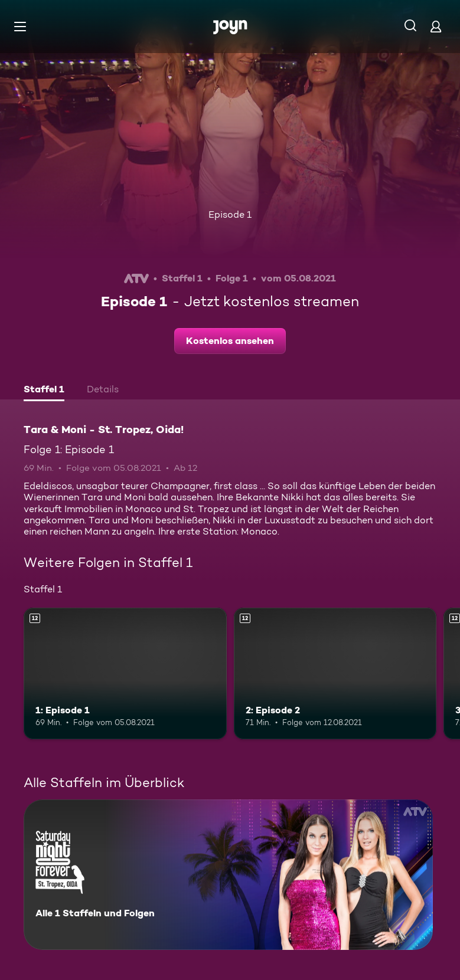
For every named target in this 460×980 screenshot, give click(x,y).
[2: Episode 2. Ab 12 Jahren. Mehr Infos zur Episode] (335, 673)
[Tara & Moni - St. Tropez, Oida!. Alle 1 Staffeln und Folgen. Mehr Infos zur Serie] (228, 875)
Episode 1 (230, 214)
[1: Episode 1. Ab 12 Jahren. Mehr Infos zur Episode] (125, 673)
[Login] (436, 26)
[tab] (44, 391)
